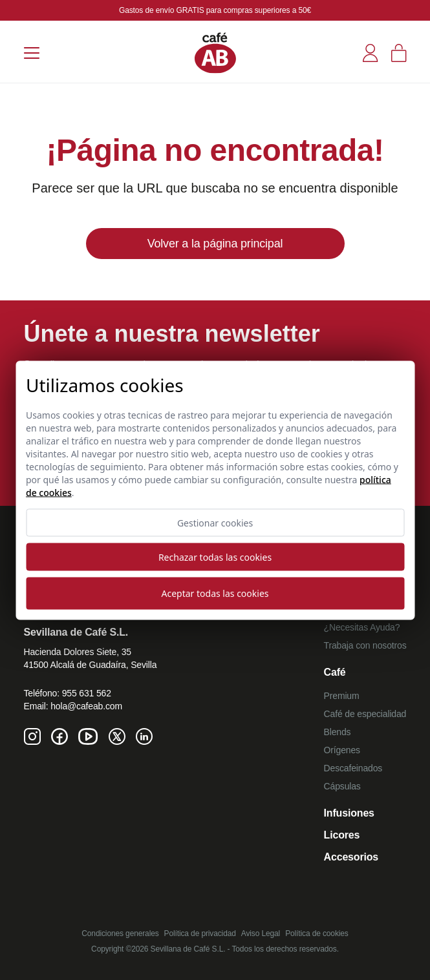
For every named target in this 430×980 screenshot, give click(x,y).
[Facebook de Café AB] (59, 736)
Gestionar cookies (215, 522)
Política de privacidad (200, 933)
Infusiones (349, 813)
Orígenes (342, 750)
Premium (342, 696)
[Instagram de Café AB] (32, 736)
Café (335, 672)
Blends (338, 732)
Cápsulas (342, 786)
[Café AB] (215, 53)
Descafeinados (353, 768)
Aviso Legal (261, 933)
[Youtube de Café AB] (88, 736)
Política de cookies (317, 933)
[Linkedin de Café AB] (144, 736)
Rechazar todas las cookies (215, 557)
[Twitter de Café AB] (117, 736)
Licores (342, 835)
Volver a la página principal (215, 244)
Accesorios (351, 857)
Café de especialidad (365, 714)
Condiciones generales (120, 933)
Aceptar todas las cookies (215, 593)
